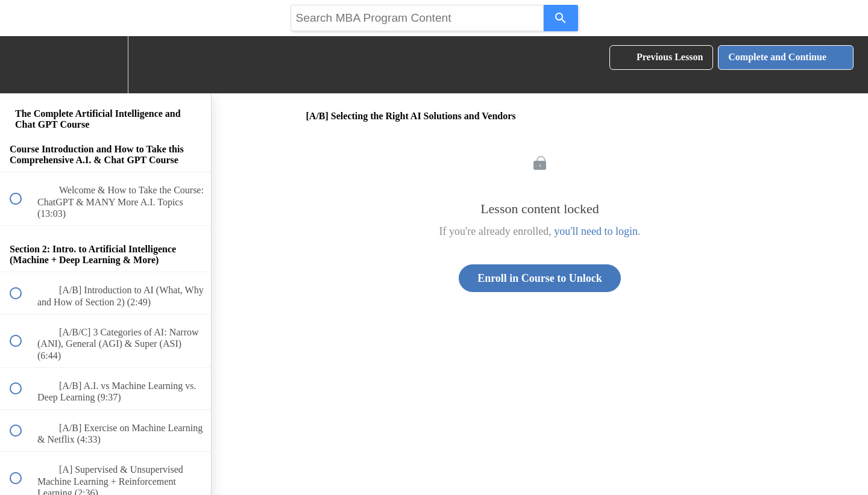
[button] (22, 65)
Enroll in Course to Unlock (540, 278)
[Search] (561, 18)
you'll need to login (596, 231)
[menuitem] (105, 65)
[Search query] (417, 18)
